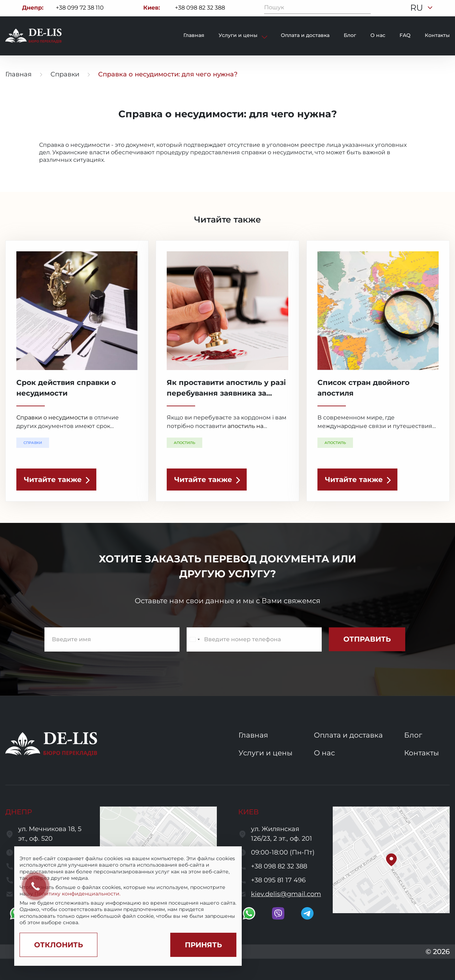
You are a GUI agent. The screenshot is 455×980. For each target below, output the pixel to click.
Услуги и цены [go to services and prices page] (266, 753)
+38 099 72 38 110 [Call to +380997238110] (80, 8)
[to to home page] (33, 36)
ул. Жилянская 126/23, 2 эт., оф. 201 (282, 834)
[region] (128, 890)
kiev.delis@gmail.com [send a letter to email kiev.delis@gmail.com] (286, 894)
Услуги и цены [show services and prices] (239, 35)
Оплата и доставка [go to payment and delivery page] (305, 35)
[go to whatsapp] (249, 913)
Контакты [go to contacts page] (437, 35)
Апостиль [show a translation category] (184, 443)
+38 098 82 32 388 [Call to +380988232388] (200, 8)
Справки (65, 74)
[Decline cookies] (58, 945)
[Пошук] (365, 8)
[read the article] (56, 480)
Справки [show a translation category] (33, 443)
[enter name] (112, 639)
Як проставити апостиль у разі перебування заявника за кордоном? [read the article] (226, 393)
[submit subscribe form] (367, 639)
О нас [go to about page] (378, 35)
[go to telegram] (307, 913)
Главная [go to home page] (18, 74)
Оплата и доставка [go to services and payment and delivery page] (348, 735)
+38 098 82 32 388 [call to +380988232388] (279, 866)
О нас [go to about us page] (324, 753)
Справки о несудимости (52, 417)
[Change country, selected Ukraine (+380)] (194, 639)
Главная (194, 35)
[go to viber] (278, 913)
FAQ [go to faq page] (405, 35)
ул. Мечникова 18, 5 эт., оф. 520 (50, 834)
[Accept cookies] (203, 945)
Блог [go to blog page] (350, 35)
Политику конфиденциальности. (77, 894)
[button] (391, 860)
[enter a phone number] (254, 639)
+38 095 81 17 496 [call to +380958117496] (278, 880)
